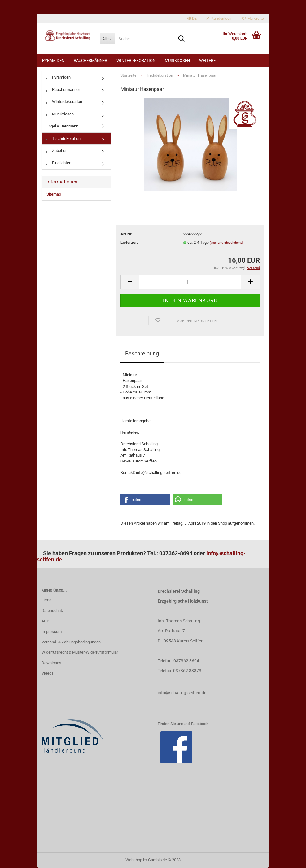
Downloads (51, 663)
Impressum (52, 632)
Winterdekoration (136, 60)
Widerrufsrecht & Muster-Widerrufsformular (80, 652)
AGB (45, 621)
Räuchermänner (90, 60)
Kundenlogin (219, 19)
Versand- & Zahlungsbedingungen (71, 642)
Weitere (207, 60)
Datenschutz (53, 610)
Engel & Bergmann (62, 126)
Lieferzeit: (130, 242)
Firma (46, 600)
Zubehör (57, 150)
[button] (145, 500)
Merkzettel (253, 19)
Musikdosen (177, 60)
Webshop (134, 860)
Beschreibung (142, 353)
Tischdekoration (63, 138)
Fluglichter (58, 163)
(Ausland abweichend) (227, 243)
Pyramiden (53, 60)
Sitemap (54, 194)
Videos (48, 673)
